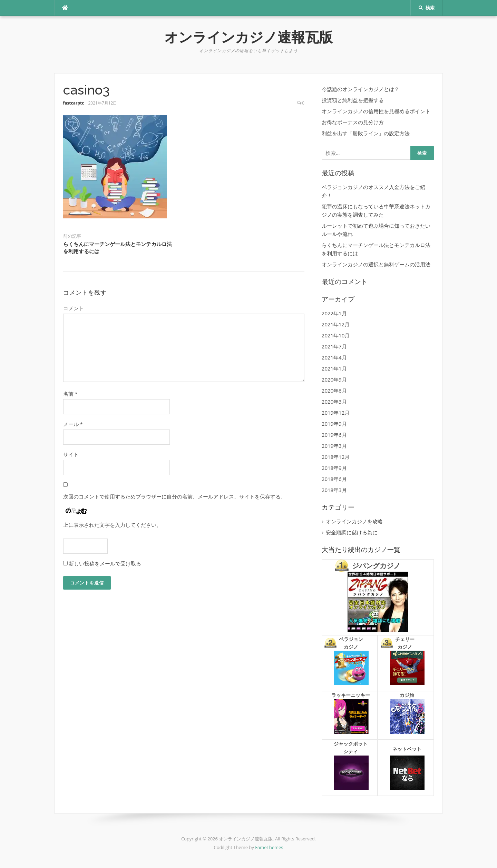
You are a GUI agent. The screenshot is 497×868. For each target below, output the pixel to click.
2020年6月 (334, 391)
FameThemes (269, 847)
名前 (70, 394)
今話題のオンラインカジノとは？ (360, 89)
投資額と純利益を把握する (353, 100)
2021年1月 (334, 368)
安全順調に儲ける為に (352, 532)
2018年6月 (334, 479)
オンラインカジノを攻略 (354, 521)
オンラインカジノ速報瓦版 (248, 37)
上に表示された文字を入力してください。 (112, 525)
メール (73, 424)
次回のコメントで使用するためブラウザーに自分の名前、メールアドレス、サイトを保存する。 (174, 496)
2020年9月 (334, 379)
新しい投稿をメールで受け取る (105, 563)
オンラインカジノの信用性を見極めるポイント (376, 111)
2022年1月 (334, 313)
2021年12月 (336, 324)
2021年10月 (336, 335)
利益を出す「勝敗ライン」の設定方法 (366, 133)
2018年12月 (336, 457)
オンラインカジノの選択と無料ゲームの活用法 (376, 264)
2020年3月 (334, 402)
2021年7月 (334, 346)
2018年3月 (334, 490)
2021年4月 (334, 357)
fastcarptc (74, 103)
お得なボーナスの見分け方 (353, 122)
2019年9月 (334, 424)
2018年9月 (334, 468)
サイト (71, 454)
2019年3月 (334, 446)
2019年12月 (336, 413)
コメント (74, 308)
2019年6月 (334, 435)
